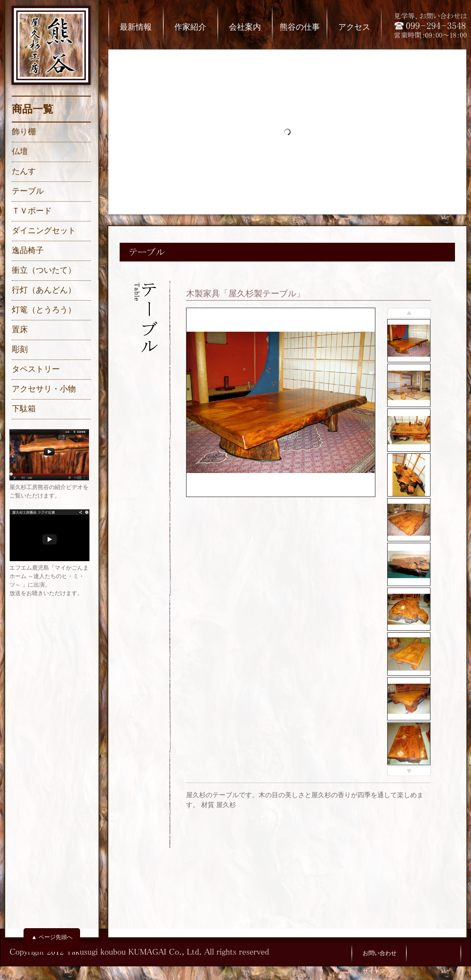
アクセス (354, 27)
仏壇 (20, 151)
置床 (20, 330)
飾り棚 (24, 132)
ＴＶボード (32, 211)
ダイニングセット (44, 231)
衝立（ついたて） (44, 270)
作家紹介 (190, 27)
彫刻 (20, 349)
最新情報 (136, 27)
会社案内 (245, 27)
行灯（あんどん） (44, 290)
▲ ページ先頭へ (52, 937)
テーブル (28, 191)
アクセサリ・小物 (44, 389)
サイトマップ (380, 971)
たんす (24, 171)
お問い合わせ (380, 953)
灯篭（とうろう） (44, 310)
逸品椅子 (28, 250)
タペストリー (36, 369)
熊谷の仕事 (300, 27)
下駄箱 (24, 409)
